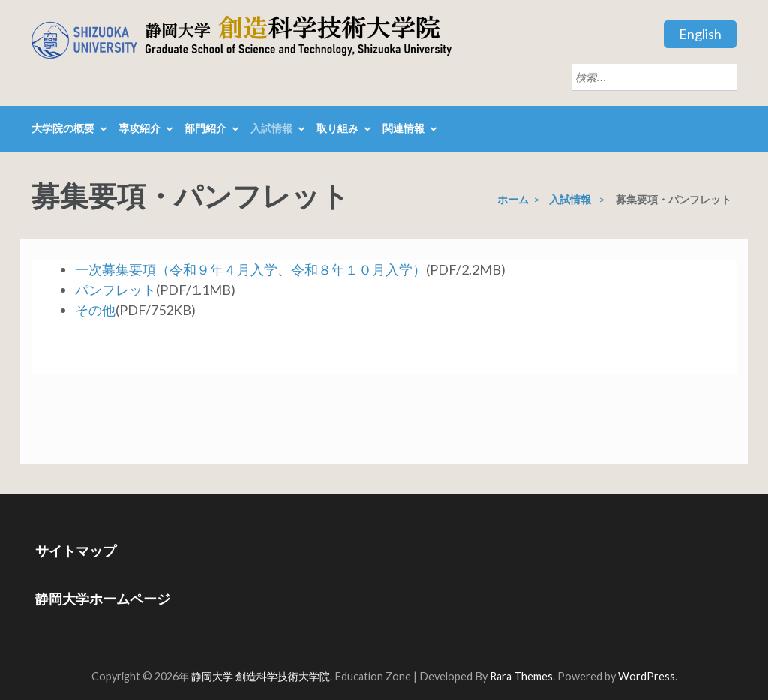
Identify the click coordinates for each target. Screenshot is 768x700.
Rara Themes (521, 676)
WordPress (646, 676)
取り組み (337, 128)
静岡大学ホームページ (103, 599)
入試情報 (271, 128)
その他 (95, 310)
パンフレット (115, 290)
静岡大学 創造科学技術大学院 (261, 676)
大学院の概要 (63, 128)
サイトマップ (76, 551)
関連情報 (403, 128)
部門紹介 (205, 128)
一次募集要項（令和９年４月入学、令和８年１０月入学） (250, 269)
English (700, 34)
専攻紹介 (139, 128)
